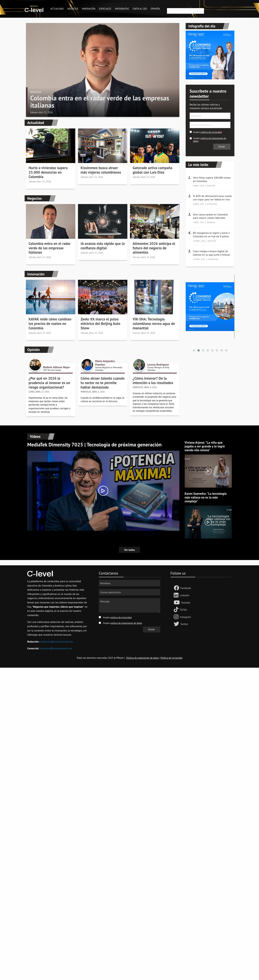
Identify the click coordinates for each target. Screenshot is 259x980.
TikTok (183, 610)
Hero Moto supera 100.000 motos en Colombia (212, 179)
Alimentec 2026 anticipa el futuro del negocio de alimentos (154, 248)
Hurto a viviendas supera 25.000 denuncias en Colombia (48, 172)
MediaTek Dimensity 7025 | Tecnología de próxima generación (94, 445)
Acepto (207, 132)
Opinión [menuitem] (155, 9)
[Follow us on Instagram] (177, 617)
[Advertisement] (99, 717)
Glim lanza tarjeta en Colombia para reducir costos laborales (210, 216)
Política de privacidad (171, 658)
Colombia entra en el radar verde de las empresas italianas (100, 102)
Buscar (170, 6)
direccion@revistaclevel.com (56, 648)
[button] (194, 350)
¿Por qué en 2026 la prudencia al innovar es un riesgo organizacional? (49, 383)
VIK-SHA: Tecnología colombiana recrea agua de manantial (154, 324)
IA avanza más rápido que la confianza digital (103, 246)
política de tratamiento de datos (210, 140)
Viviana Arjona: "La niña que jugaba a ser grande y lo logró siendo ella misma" (205, 446)
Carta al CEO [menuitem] (140, 9)
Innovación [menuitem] (89, 9)
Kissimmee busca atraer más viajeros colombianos (101, 170)
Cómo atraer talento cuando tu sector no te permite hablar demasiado (103, 383)
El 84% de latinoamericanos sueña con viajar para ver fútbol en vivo (212, 198)
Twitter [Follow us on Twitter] (184, 624)
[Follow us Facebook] (177, 588)
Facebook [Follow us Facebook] (186, 588)
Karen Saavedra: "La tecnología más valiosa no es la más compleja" (206, 497)
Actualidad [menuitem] (57, 9)
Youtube (186, 603)
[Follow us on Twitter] (177, 624)
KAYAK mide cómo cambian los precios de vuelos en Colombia (50, 324)
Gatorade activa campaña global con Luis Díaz (152, 170)
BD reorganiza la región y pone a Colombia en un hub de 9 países (211, 235)
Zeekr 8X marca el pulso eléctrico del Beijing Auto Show (100, 324)
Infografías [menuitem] (122, 9)
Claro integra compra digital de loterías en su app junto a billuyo (211, 253)
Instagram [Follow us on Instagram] (185, 617)
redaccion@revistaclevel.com (56, 642)
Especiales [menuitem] (105, 9)
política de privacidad (211, 132)
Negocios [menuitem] (73, 9)
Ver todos (129, 550)
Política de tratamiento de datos (142, 658)
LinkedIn (185, 595)
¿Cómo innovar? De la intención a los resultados (153, 380)
